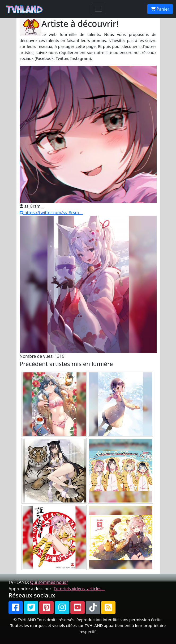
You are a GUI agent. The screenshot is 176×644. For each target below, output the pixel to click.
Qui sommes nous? (49, 582)
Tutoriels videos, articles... (79, 589)
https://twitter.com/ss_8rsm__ (51, 213)
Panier (160, 9)
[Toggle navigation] (98, 9)
